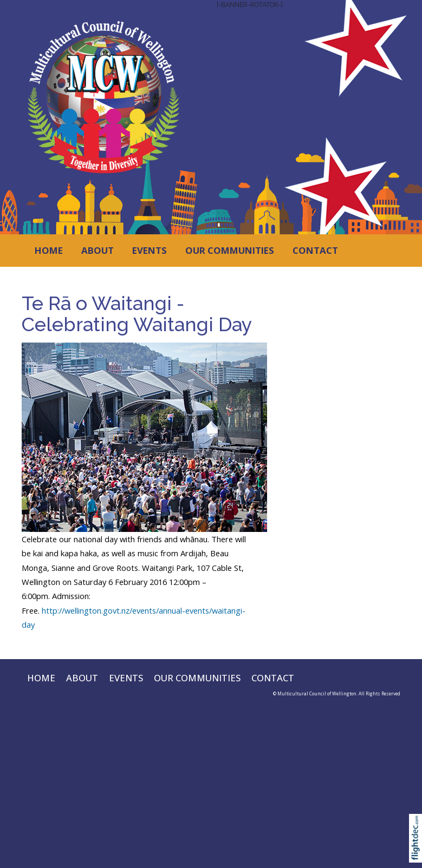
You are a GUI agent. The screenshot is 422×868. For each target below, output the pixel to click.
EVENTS (150, 250)
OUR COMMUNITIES (230, 250)
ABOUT (98, 250)
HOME (49, 250)
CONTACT (315, 250)
